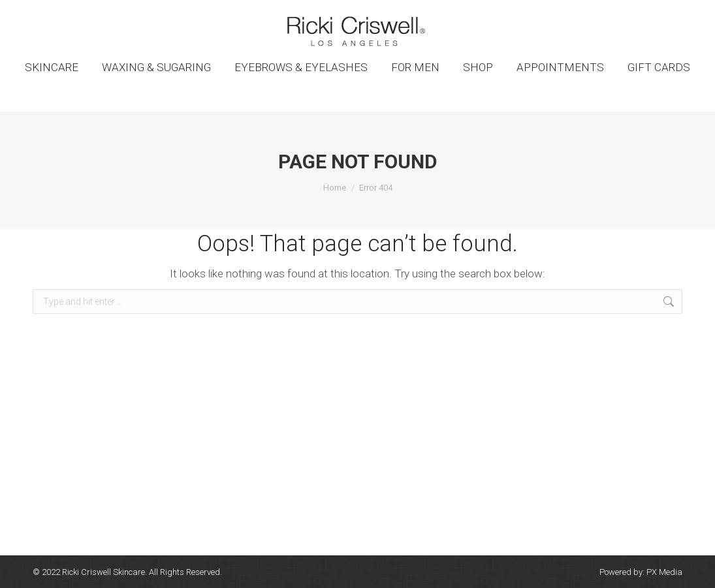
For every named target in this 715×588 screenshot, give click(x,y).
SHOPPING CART (647, 12)
